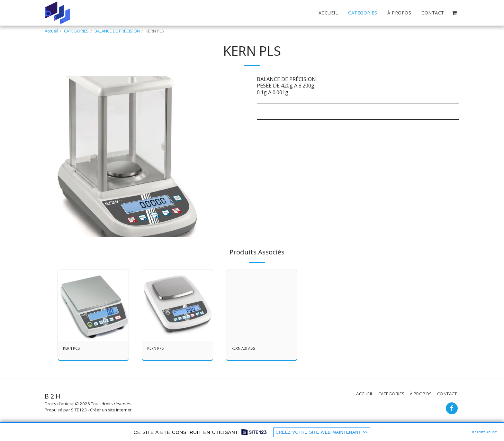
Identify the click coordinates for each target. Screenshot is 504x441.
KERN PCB (72, 349)
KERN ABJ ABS (244, 349)
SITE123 (79, 410)
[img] (93, 305)
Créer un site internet (111, 410)
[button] (454, 13)
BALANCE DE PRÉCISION (117, 31)
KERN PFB (156, 349)
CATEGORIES (76, 31)
